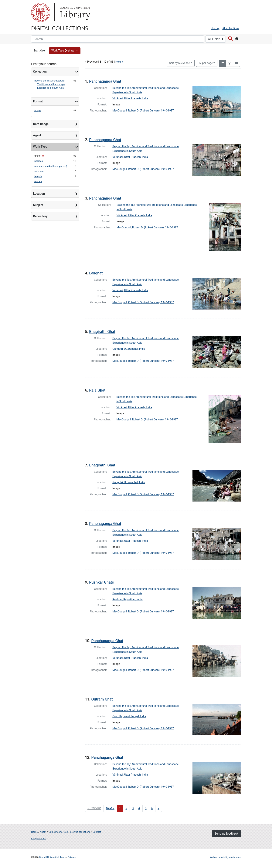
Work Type (40, 147)
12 (206, 63)
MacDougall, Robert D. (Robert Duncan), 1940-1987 (143, 111)
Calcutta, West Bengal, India (129, 716)
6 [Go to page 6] (152, 808)
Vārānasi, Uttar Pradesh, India (130, 99)
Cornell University (41, 12)
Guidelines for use (58, 832)
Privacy (72, 857)
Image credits (39, 838)
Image (38, 110)
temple (38, 176)
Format (38, 101)
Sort (179, 63)
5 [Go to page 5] (146, 808)
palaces (39, 161)
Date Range (41, 124)
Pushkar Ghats (102, 582)
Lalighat (96, 273)
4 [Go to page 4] (139, 808)
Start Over (40, 51)
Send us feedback (226, 834)
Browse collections (80, 832)
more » (38, 181)
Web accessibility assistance (225, 857)
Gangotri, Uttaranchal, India (129, 349)
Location (39, 194)
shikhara (39, 171)
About (43, 832)
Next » (119, 62)
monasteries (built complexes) (51, 166)
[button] (65, 51)
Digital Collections (60, 28)
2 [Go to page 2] (126, 808)
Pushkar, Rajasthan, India (127, 600)
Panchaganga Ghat (105, 81)
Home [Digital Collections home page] (34, 832)
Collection (40, 72)
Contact (97, 832)
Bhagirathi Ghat (102, 332)
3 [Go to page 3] (133, 808)
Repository (40, 216)
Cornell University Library (52, 857)
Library (75, 12)
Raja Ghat (97, 390)
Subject (38, 205)
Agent (37, 135)
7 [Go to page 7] (159, 808)
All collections (231, 28)
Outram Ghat (102, 699)
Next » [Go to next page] (110, 808)
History (215, 28)
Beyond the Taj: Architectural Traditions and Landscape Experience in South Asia (50, 84)
